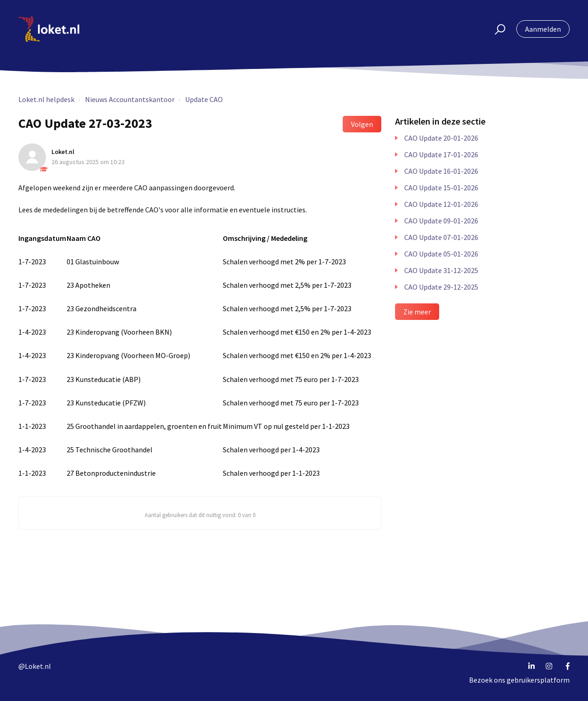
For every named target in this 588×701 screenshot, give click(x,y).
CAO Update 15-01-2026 (441, 188)
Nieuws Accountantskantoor (130, 99)
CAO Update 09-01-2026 (441, 221)
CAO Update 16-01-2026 (441, 171)
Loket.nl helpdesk (46, 99)
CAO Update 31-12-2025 (441, 270)
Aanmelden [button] (543, 29)
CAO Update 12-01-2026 (441, 204)
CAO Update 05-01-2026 (441, 254)
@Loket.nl (35, 666)
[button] (496, 29)
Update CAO (204, 99)
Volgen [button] (362, 124)
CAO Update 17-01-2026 (441, 154)
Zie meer (417, 312)
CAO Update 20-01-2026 (441, 138)
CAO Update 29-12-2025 (441, 287)
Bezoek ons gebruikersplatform (519, 680)
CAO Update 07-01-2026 (441, 237)
